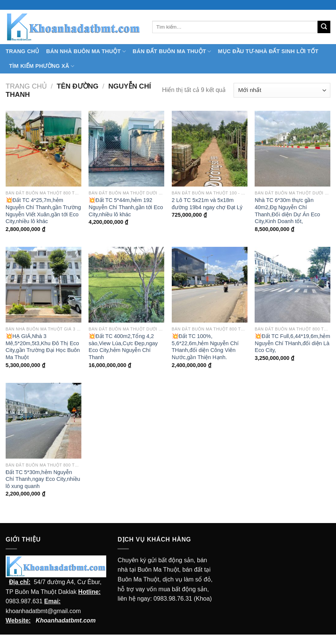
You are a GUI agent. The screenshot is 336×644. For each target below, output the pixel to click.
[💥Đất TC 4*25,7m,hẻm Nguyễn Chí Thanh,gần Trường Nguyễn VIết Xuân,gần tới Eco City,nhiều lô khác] (44, 149)
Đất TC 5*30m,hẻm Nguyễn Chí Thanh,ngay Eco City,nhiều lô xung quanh (43, 479)
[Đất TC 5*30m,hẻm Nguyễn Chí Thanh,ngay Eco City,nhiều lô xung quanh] (44, 421)
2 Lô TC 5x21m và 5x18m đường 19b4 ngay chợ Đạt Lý (207, 204)
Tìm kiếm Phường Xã (42, 66)
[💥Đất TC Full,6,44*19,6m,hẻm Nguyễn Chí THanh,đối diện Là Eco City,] (292, 285)
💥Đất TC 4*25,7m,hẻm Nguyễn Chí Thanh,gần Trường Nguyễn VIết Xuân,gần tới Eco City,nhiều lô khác (43, 211)
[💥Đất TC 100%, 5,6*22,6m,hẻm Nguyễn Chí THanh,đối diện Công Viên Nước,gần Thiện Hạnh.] (210, 285)
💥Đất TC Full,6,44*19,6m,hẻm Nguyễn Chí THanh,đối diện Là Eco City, (292, 343)
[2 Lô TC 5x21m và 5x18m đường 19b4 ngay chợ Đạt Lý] (210, 149)
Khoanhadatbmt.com (66, 620)
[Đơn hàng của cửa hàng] (282, 90)
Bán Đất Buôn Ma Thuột (172, 51)
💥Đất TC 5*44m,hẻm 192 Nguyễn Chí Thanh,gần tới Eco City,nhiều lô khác (126, 207)
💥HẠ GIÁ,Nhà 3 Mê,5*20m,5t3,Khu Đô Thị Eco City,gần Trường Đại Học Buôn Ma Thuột (43, 347)
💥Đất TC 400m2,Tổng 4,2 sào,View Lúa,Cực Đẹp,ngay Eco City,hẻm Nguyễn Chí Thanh (123, 347)
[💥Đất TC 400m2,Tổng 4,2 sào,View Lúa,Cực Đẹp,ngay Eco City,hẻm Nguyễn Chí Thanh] (126, 285)
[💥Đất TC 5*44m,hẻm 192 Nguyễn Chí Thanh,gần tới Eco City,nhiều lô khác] (126, 149)
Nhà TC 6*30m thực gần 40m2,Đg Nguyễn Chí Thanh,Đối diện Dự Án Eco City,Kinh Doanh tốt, (287, 211)
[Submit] (324, 27)
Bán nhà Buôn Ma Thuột (86, 51)
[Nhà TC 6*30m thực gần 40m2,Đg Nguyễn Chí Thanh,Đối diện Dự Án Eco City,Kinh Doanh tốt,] (292, 149)
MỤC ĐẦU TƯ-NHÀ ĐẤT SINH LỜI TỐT (268, 51)
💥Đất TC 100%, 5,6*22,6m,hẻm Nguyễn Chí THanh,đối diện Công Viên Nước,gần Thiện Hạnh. (205, 347)
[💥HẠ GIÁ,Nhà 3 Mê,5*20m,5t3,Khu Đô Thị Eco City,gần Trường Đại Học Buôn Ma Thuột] (44, 285)
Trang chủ (26, 86)
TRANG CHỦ (23, 51)
